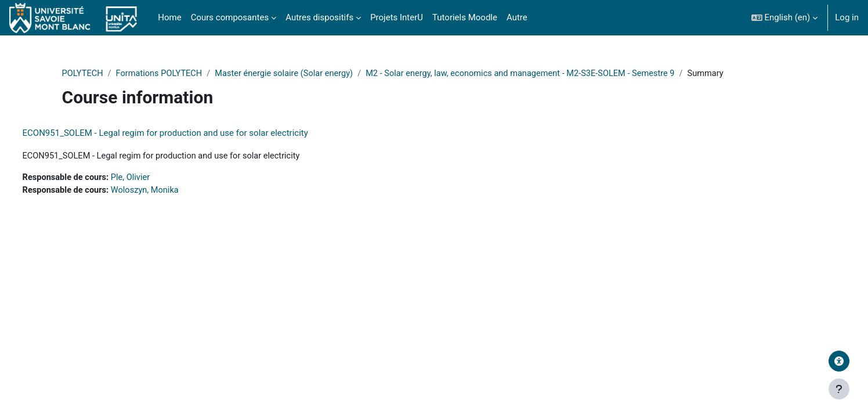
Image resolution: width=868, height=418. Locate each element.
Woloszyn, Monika (170, 192)
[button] (785, 18)
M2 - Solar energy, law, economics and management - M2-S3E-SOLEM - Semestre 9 (552, 74)
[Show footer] (839, 389)
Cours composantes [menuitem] (230, 17)
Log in (847, 17)
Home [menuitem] (169, 17)
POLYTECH (102, 74)
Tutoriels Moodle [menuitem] (465, 17)
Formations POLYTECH (181, 74)
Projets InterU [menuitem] (397, 17)
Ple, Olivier (155, 178)
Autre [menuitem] (517, 17)
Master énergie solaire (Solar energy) (310, 74)
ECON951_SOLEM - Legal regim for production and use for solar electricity (187, 134)
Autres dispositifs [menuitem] (319, 17)
